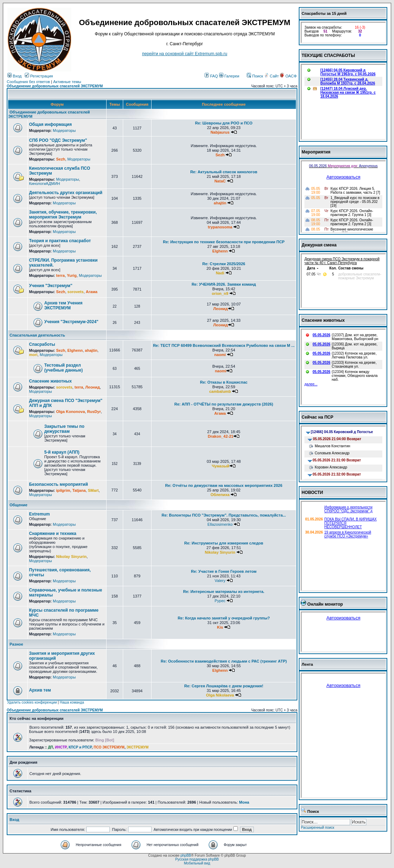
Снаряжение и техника (53, 534)
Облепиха (220, 495)
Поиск (255, 76)
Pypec (220, 601)
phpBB (186, 855)
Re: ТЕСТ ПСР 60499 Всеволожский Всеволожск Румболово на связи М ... (224, 345)
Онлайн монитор (325, 604)
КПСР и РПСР (80, 747)
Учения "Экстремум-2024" (71, 322)
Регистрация (39, 76)
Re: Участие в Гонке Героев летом (224, 571)
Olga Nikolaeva (220, 695)
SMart (93, 490)
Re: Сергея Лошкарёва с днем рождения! (224, 686)
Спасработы (42, 344)
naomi (220, 355)
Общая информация (50, 124)
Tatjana (79, 490)
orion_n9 (220, 293)
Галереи (229, 76)
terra (60, 275)
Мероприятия (316, 152)
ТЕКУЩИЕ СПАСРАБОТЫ (328, 56)
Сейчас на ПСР (318, 417)
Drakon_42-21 (221, 436)
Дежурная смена (319, 245)
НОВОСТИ (312, 493)
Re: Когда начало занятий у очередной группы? (224, 618)
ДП (50, 747)
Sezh (61, 159)
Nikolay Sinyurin (71, 557)
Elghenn (220, 251)
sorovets (75, 292)
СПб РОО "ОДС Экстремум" (58, 140)
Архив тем (40, 690)
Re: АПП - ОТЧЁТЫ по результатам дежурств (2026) (224, 404)
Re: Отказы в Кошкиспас (224, 382)
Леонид (221, 309)
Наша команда (72, 702)
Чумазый (221, 466)
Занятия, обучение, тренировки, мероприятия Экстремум (63, 215)
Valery (220, 581)
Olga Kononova (70, 412)
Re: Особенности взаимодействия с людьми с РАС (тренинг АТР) (224, 661)
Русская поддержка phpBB (197, 859)
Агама (92, 292)
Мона (244, 802)
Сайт (272, 76)
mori (33, 355)
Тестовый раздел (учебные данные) (64, 368)
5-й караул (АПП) (62, 452)
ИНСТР (61, 747)
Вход (15, 76)
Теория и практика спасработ (60, 241)
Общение (18, 505)
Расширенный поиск (318, 828)
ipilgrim (63, 490)
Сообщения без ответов (28, 82)
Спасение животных (50, 381)
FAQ (211, 76)
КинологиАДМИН (44, 183)
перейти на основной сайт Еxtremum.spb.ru (185, 54)
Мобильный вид (197, 863)
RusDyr (94, 412)
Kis (220, 627)
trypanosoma (220, 227)
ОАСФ (288, 76)
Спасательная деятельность (37, 335)
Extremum (39, 514)
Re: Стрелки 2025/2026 (224, 264)
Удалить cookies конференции (32, 702)
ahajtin (220, 203)
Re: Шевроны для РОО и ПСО (224, 123)
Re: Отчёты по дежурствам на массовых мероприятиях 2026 (224, 485)
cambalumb (220, 391)
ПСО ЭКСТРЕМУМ (109, 747)
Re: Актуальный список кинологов (224, 172)
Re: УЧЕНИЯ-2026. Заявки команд (224, 284)
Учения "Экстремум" (51, 286)
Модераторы (64, 130)
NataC (220, 181)
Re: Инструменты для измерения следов (224, 543)
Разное (16, 644)
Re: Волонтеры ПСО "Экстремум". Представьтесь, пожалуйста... (224, 515)
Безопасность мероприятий (58, 484)
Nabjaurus (220, 132)
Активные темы (67, 82)
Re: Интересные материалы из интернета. (224, 592)
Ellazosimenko (220, 524)
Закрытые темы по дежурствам (64, 429)
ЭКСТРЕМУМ (137, 747)
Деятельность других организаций (66, 193)
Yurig (72, 275)
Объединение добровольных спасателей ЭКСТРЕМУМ (55, 86)
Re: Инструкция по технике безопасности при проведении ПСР (224, 242)
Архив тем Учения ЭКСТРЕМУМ (63, 305)
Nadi (220, 273)
